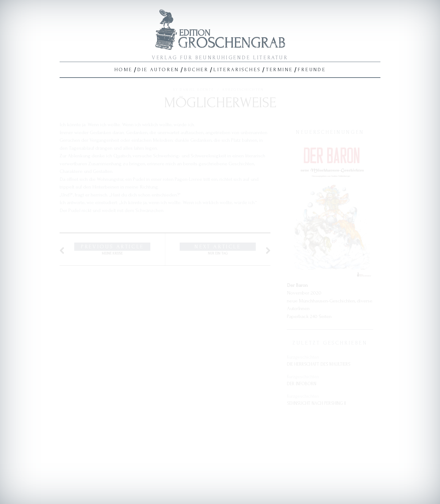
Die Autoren (158, 69)
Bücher (196, 69)
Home (123, 69)
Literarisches (237, 69)
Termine (279, 69)
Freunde (312, 69)
